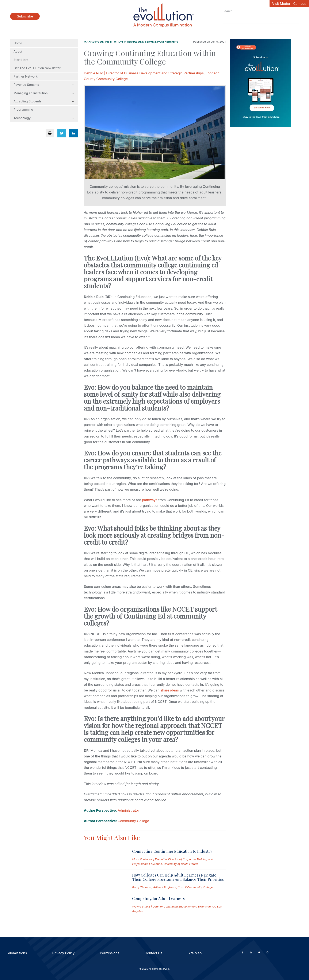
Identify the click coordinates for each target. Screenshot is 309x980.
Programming (44, 110)
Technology (44, 118)
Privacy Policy (64, 953)
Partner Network (26, 77)
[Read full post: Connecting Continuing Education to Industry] (105, 858)
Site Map (195, 953)
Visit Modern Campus (289, 4)
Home (18, 43)
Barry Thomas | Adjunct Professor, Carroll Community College (172, 887)
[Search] (261, 19)
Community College (133, 821)
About (18, 52)
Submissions (17, 953)
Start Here (21, 60)
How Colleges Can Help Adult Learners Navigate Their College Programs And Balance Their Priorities (178, 877)
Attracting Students (44, 101)
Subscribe (25, 16)
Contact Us (153, 953)
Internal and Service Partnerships (151, 42)
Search (228, 11)
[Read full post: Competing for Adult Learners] (105, 905)
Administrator (128, 810)
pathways (150, 500)
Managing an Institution (44, 93)
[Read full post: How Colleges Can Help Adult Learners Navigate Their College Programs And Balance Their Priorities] (105, 881)
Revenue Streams (44, 85)
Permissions (110, 953)
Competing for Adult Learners (158, 898)
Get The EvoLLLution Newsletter (37, 68)
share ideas (170, 690)
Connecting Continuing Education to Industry (172, 851)
